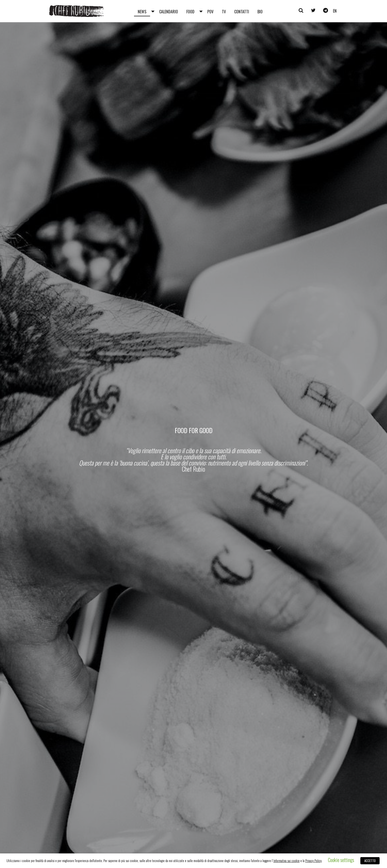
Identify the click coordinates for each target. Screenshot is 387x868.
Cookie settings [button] (341, 860)
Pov (210, 12)
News (142, 12)
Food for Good (194, 430)
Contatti (242, 12)
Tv (224, 12)
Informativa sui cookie (287, 861)
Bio (260, 12)
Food (190, 12)
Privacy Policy (313, 861)
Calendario (169, 12)
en (335, 11)
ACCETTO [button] (370, 861)
